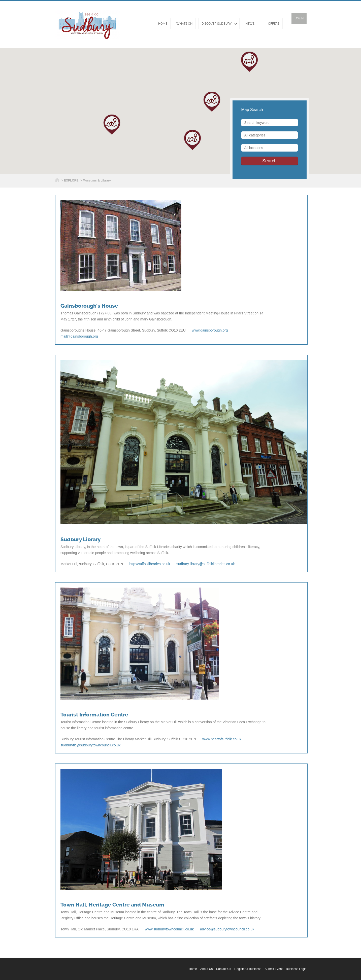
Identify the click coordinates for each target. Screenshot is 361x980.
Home (163, 24)
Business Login (296, 969)
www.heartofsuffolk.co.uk (222, 739)
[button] (192, 140)
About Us (206, 969)
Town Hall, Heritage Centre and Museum (112, 905)
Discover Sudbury (217, 24)
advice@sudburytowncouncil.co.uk (227, 929)
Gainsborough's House (89, 306)
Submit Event (273, 969)
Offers (274, 24)
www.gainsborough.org (210, 330)
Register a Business (248, 969)
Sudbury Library (80, 539)
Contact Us (224, 969)
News (250, 24)
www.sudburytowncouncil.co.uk (169, 929)
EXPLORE (71, 180)
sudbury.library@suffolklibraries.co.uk (206, 564)
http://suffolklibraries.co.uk (150, 564)
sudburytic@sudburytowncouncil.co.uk (90, 745)
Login (299, 18)
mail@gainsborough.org (79, 336)
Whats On (184, 24)
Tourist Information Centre (94, 715)
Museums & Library (97, 180)
